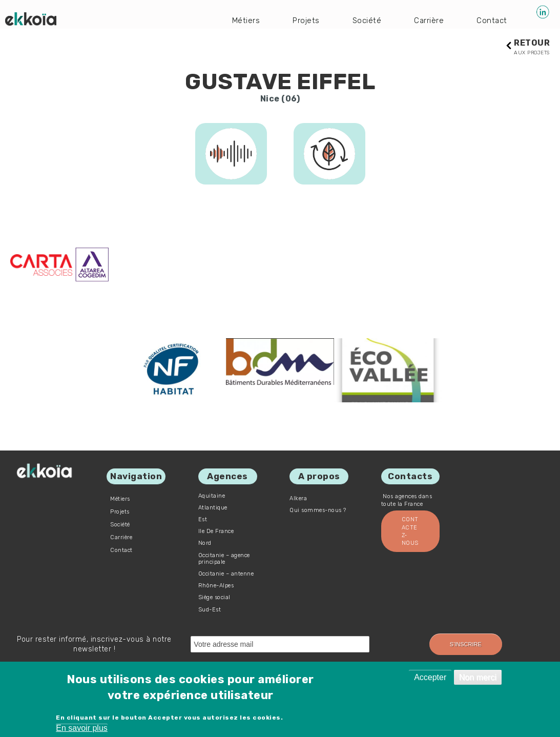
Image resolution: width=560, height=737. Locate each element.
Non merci (478, 677)
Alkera (298, 499)
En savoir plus (82, 728)
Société (365, 20)
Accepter (430, 677)
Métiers (243, 20)
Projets (304, 20)
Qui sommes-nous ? (318, 511)
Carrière (428, 20)
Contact (492, 20)
